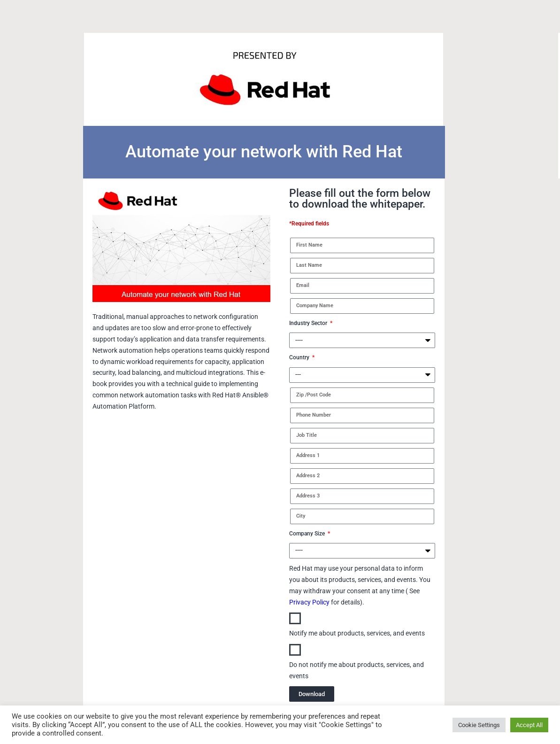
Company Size (308, 534)
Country (300, 357)
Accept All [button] (529, 725)
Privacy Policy (309, 602)
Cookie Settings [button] (479, 725)
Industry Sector (309, 323)
